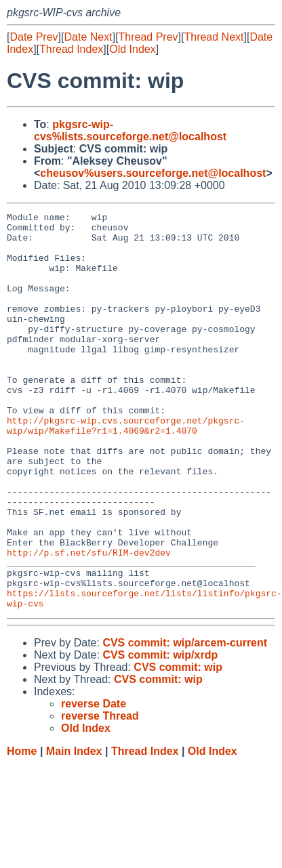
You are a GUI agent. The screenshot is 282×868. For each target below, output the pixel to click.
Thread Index (71, 49)
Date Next (88, 37)
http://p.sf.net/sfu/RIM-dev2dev (89, 621)
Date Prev (34, 37)
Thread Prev (148, 37)
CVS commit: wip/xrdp (160, 734)
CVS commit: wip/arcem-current (185, 722)
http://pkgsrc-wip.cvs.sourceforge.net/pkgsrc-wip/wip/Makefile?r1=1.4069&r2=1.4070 (126, 469)
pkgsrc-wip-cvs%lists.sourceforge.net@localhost (130, 130)
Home (22, 830)
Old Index (132, 49)
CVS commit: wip (178, 746)
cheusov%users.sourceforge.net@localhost (153, 173)
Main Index (74, 830)
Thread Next (214, 37)
